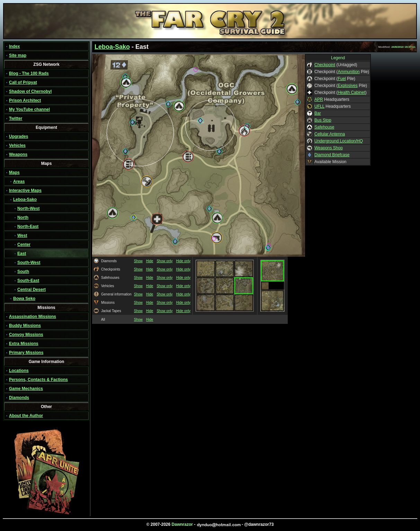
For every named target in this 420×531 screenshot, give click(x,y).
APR (319, 99)
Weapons (18, 154)
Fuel (342, 79)
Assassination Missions (33, 317)
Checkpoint (325, 65)
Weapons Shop (329, 148)
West (22, 236)
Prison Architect (25, 100)
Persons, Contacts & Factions (38, 380)
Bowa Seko (24, 299)
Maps (14, 172)
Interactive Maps (25, 191)
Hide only (184, 261)
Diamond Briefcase (332, 155)
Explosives (347, 86)
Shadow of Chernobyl (30, 91)
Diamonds (19, 398)
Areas (19, 182)
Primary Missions (26, 353)
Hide (150, 261)
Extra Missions (24, 344)
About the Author (26, 416)
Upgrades (19, 136)
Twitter (16, 118)
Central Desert (32, 290)
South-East (28, 281)
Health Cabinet (351, 92)
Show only (164, 261)
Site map (18, 55)
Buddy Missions (25, 326)
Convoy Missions (26, 335)
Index (14, 46)
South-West (29, 263)
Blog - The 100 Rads (29, 73)
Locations (19, 371)
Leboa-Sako (25, 200)
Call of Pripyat (23, 82)
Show (138, 261)
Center (24, 245)
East (22, 254)
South (23, 272)
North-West (28, 209)
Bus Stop (323, 120)
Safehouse (324, 127)
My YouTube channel (29, 109)
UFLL (319, 106)
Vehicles (17, 145)
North (23, 218)
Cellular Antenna (330, 134)
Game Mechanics (26, 389)
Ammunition (348, 72)
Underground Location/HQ (339, 141)
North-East (28, 227)
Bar (318, 113)
